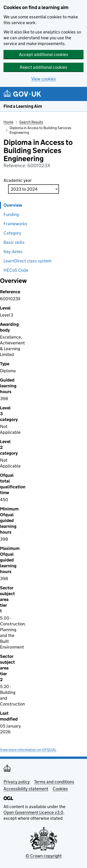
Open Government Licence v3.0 (33, 812)
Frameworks (15, 224)
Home (8, 122)
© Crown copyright (44, 856)
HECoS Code (16, 270)
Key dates (13, 252)
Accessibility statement (26, 789)
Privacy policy (17, 782)
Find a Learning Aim (23, 106)
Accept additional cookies (44, 54)
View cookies (44, 79)
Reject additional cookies (43, 67)
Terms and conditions (54, 782)
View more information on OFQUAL (28, 750)
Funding (11, 214)
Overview (13, 205)
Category (12, 233)
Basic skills (14, 242)
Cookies (60, 789)
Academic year (18, 180)
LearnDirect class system (27, 261)
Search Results (31, 122)
